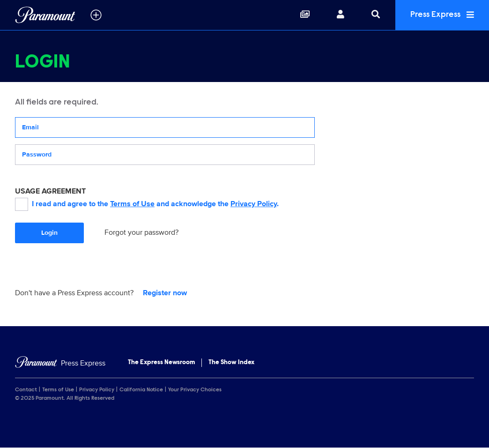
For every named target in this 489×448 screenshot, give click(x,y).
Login (49, 233)
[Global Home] (45, 15)
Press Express (442, 15)
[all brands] (96, 15)
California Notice (141, 390)
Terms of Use (132, 204)
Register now (165, 293)
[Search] (376, 15)
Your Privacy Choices (195, 390)
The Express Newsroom (161, 363)
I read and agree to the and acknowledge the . (147, 204)
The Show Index (231, 363)
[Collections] (305, 15)
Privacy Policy (254, 204)
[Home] (60, 363)
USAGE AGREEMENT (50, 191)
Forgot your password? (141, 232)
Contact (26, 390)
